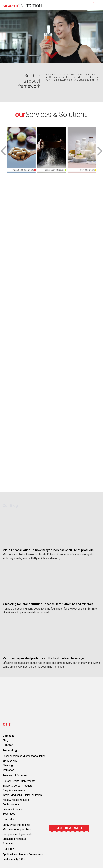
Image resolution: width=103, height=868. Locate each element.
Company (8, 736)
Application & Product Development (23, 854)
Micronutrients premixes (17, 829)
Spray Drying (10, 761)
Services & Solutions (16, 776)
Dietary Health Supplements (19, 781)
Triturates (8, 843)
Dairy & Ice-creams (14, 790)
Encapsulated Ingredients (17, 834)
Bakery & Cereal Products (18, 786)
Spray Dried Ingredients (16, 825)
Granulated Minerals (14, 839)
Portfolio (8, 819)
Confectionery (11, 804)
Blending (8, 765)
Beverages (9, 814)
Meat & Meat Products (16, 800)
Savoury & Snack (12, 809)
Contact (8, 745)
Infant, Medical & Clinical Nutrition (22, 795)
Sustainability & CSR (14, 859)
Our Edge (8, 849)
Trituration (8, 770)
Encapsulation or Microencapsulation (24, 756)
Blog (5, 740)
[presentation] (3, 151)
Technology (10, 750)
